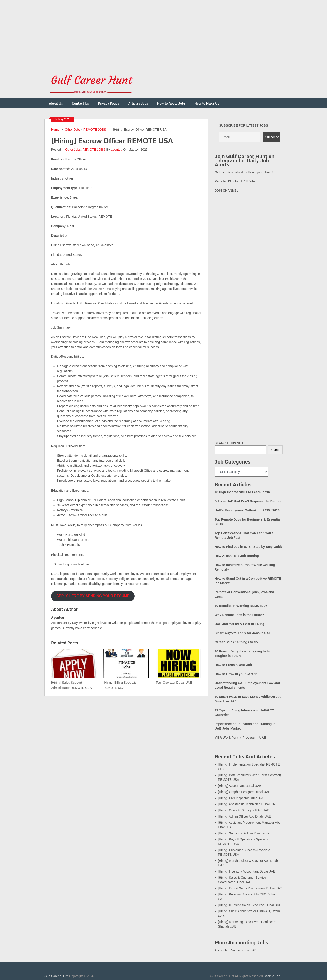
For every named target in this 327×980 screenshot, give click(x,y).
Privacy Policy (109, 103)
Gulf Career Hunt (56, 976)
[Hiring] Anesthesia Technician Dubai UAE (248, 804)
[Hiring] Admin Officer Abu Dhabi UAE (244, 816)
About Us (56, 103)
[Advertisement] (136, 32)
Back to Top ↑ (273, 976)
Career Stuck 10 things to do (236, 642)
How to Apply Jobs (171, 103)
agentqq (117, 150)
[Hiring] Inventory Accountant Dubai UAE (247, 871)
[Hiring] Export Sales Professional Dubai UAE (250, 888)
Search (275, 450)
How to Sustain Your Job (233, 665)
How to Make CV (207, 103)
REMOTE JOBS (95, 130)
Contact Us (80, 103)
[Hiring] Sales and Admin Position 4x (244, 833)
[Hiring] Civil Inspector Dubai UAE (242, 798)
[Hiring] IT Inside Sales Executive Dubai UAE (250, 905)
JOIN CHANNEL (227, 190)
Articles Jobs (138, 103)
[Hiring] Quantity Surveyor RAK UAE (244, 810)
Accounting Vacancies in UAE (235, 950)
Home (55, 130)
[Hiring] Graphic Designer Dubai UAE (244, 792)
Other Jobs (73, 130)
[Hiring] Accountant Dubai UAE (240, 786)
